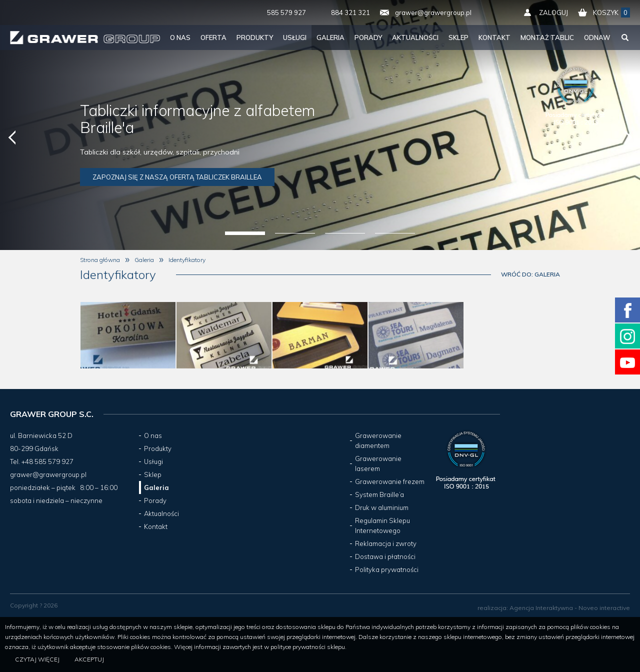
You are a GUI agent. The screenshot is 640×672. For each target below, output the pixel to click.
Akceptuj (89, 659)
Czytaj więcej (37, 659)
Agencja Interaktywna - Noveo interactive (570, 608)
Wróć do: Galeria (530, 274)
